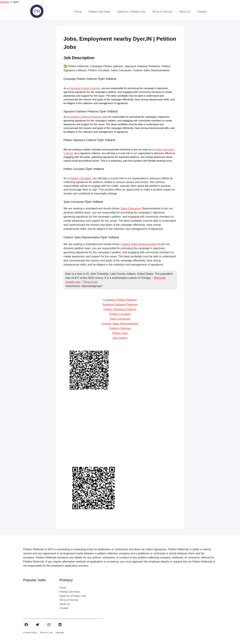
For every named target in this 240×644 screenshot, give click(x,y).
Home (78, 12)
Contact (202, 12)
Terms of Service (162, 12)
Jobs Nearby (120, 338)
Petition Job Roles (99, 12)
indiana (4, 2)
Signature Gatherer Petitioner (85, 117)
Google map (73, 282)
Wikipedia (160, 278)
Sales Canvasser (131, 208)
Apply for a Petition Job (131, 12)
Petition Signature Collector (120, 309)
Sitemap (60, 633)
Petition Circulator (80, 178)
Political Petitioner (120, 328)
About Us (185, 12)
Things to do (90, 282)
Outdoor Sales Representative (139, 244)
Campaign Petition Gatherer (85, 88)
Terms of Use (46, 633)
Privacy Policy (30, 633)
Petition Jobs (120, 333)
